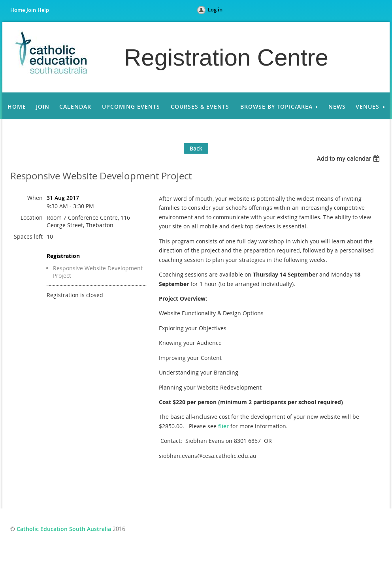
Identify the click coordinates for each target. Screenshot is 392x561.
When (35, 198)
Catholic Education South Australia (64, 529)
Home (18, 10)
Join (31, 10)
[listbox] (349, 159)
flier (223, 426)
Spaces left (28, 236)
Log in (215, 9)
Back (196, 148)
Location (32, 217)
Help (43, 10)
